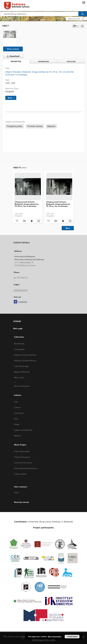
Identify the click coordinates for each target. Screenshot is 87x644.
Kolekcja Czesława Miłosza (25, 361)
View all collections (22, 386)
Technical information (23, 463)
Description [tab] (16, 62)
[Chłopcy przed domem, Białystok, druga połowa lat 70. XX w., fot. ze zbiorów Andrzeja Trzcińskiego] (28, 187)
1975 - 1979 (10, 83)
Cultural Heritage (21, 366)
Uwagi (17, 424)
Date (16, 419)
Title (16, 402)
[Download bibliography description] (24, 221)
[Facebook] (15, 302)
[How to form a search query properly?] (85, 19)
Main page (18, 328)
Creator (17, 407)
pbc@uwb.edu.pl (21, 290)
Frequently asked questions (26, 468)
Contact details (20, 474)
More (68, 228)
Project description (22, 451)
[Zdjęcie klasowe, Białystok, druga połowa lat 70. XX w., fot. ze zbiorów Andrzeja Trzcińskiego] (10, 34)
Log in (17, 492)
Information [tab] (43, 62)
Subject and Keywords (23, 430)
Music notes (19, 377)
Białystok (51, 126)
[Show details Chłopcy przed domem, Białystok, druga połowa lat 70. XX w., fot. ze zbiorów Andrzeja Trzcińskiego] (38, 221)
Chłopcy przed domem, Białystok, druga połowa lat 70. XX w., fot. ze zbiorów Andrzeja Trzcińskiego (27, 204)
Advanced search (74, 19)
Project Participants (22, 457)
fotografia (10, 91)
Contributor (19, 413)
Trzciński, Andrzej (35, 126)
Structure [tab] (71, 62)
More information (55, 637)
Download (12, 56)
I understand (72, 637)
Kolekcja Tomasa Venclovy (25, 355)
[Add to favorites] (82, 26)
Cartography (19, 349)
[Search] (83, 14)
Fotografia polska (14, 126)
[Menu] (84, 2)
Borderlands (19, 344)
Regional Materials (22, 372)
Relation (17, 436)
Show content (13, 49)
